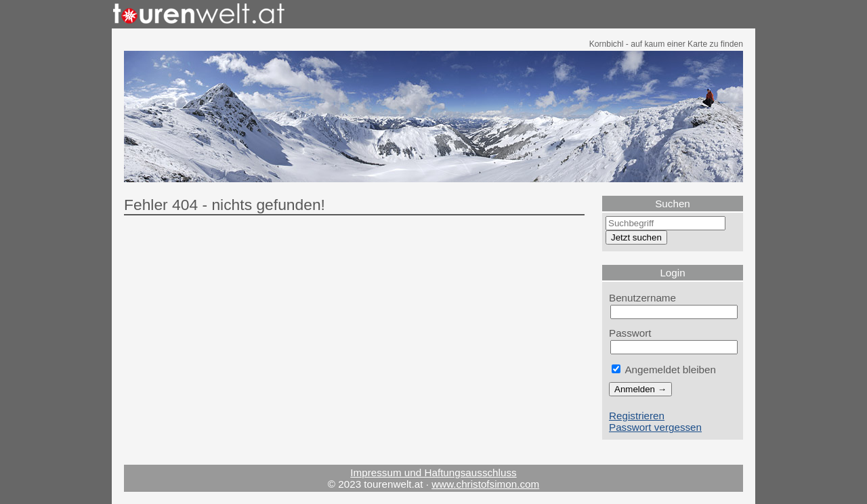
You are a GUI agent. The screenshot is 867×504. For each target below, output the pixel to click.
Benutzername (642, 298)
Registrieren (637, 416)
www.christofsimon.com (485, 484)
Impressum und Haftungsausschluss (433, 472)
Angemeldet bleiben (664, 370)
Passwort (630, 333)
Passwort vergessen (655, 427)
